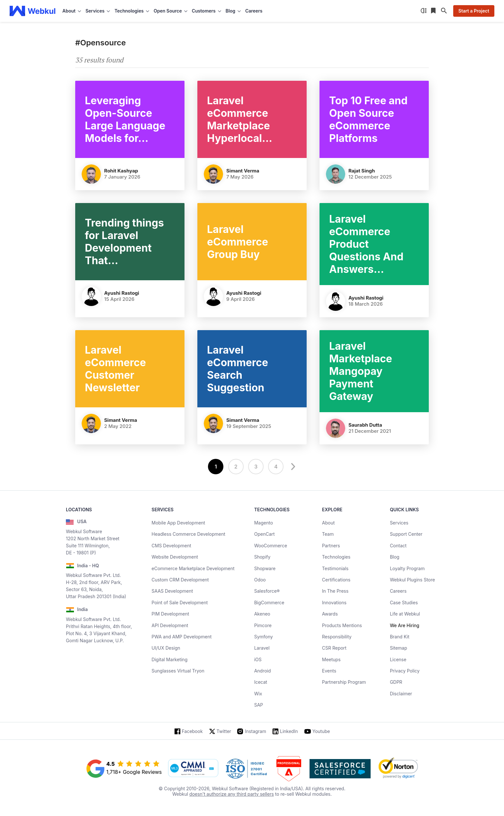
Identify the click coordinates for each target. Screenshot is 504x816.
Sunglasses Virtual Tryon (178, 671)
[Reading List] (434, 11)
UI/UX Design (166, 648)
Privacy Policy (405, 671)
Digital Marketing (170, 659)
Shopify (262, 557)
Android (263, 671)
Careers (254, 11)
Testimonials (335, 568)
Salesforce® (267, 591)
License (398, 659)
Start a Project (474, 11)
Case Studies (404, 603)
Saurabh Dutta (365, 425)
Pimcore (263, 625)
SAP (259, 705)
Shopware (265, 568)
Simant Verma (243, 171)
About (328, 523)
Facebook (192, 731)
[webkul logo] (33, 11)
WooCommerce (271, 546)
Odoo (260, 580)
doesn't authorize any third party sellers (232, 794)
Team (328, 534)
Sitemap (399, 648)
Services (399, 523)
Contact (398, 546)
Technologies (336, 557)
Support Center (406, 534)
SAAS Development (172, 591)
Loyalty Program (407, 568)
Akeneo (262, 614)
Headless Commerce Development (189, 534)
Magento (264, 523)
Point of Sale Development (180, 603)
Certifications (336, 580)
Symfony (264, 637)
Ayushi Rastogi (122, 293)
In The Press (335, 591)
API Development (170, 625)
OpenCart (265, 534)
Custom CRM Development (180, 580)
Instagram (256, 731)
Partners (331, 546)
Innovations (334, 603)
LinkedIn (289, 731)
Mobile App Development (179, 523)
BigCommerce (269, 603)
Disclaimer (401, 694)
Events (329, 671)
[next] (292, 467)
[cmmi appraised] (193, 769)
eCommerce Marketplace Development (193, 568)
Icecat (261, 682)
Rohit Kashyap (121, 171)
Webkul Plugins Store (412, 580)
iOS (258, 659)
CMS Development (171, 546)
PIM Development (171, 614)
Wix (258, 694)
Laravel (262, 648)
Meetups (331, 659)
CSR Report (334, 648)
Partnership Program (344, 682)
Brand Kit (400, 637)
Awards (330, 614)
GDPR (396, 682)
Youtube (321, 731)
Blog (395, 557)
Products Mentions (342, 625)
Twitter (224, 731)
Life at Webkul (405, 614)
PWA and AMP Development (182, 637)
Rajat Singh (362, 171)
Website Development (175, 557)
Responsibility (337, 637)
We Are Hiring (405, 625)
